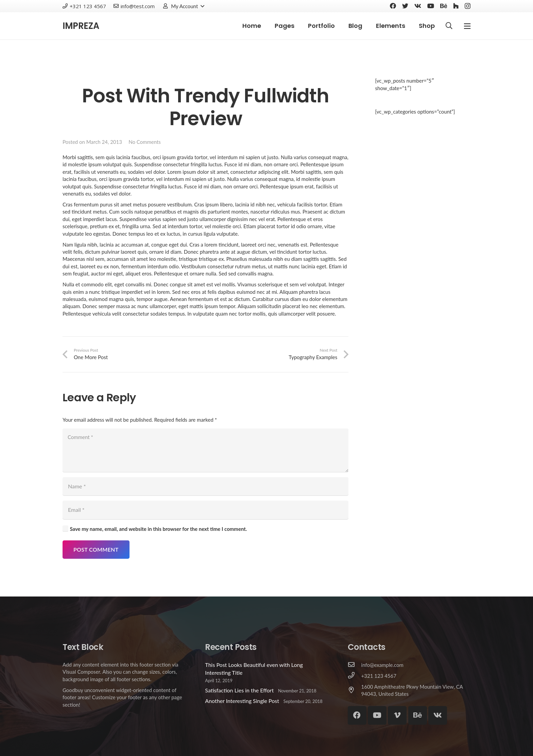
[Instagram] (468, 6)
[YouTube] (431, 6)
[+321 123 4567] (355, 676)
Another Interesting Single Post (242, 701)
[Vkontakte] (418, 6)
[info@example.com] (355, 665)
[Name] (205, 486)
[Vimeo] (397, 715)
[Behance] (444, 6)
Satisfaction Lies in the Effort (239, 690)
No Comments (145, 142)
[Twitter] (405, 6)
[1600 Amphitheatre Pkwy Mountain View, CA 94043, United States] (355, 690)
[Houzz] (456, 6)
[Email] (205, 510)
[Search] (449, 26)
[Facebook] (393, 6)
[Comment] (205, 450)
